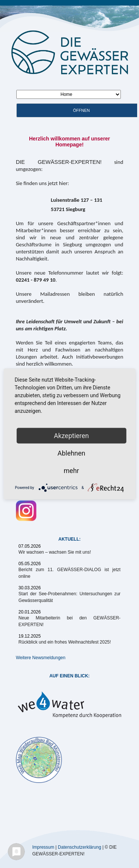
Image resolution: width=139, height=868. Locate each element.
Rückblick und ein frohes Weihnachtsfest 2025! (65, 642)
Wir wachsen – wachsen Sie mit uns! (55, 552)
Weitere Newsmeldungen (41, 658)
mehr (71, 471)
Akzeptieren (71, 436)
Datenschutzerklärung (80, 847)
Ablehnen (71, 453)
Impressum (43, 847)
